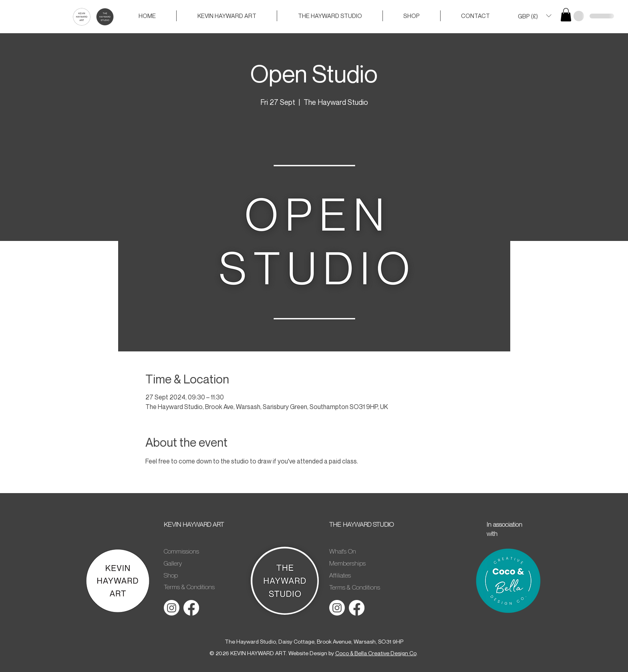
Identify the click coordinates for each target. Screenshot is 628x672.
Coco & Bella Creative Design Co (376, 653)
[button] (534, 16)
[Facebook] (191, 608)
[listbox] (534, 16)
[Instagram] (172, 608)
